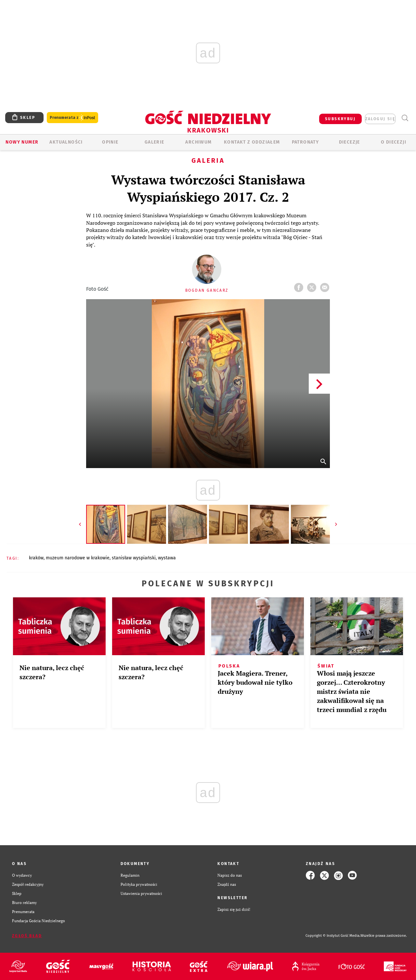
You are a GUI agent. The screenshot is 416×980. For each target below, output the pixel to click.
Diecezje (350, 142)
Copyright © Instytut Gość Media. (333, 936)
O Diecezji (394, 142)
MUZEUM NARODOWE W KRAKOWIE (78, 558)
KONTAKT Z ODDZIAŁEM (252, 142)
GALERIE (155, 142)
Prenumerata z (72, 118)
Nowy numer (22, 142)
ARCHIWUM (198, 142)
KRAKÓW (36, 558)
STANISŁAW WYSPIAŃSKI (134, 558)
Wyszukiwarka (405, 118)
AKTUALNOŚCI (66, 142)
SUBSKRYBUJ (340, 119)
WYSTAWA (167, 558)
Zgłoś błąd (27, 936)
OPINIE (110, 142)
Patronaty (305, 142)
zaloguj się (380, 119)
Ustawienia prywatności (141, 893)
